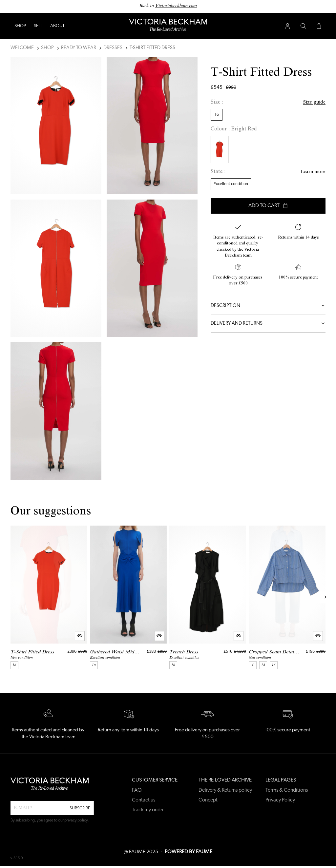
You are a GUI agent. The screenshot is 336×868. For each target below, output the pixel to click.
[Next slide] (325, 597)
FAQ (137, 790)
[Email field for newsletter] (38, 808)
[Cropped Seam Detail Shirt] (287, 597)
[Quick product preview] (80, 636)
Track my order (148, 810)
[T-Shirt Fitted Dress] (49, 597)
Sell (38, 26)
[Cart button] (319, 26)
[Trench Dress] (208, 597)
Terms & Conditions (287, 790)
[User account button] (287, 26)
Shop (20, 26)
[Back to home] (168, 26)
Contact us (144, 800)
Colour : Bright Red (234, 129)
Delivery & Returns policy (225, 790)
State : (218, 172)
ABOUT (57, 26)
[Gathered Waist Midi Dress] (128, 597)
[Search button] (303, 26)
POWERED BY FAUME (189, 852)
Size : (217, 103)
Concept (208, 800)
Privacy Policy (280, 800)
